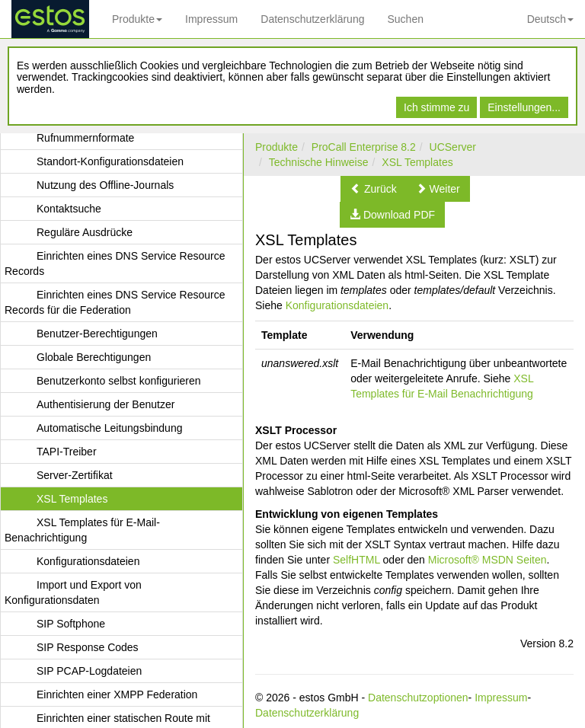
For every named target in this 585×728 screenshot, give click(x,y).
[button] (374, 189)
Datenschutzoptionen (418, 698)
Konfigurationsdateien (337, 305)
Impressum (211, 19)
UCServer (453, 147)
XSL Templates (417, 162)
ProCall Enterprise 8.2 (364, 147)
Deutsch (550, 19)
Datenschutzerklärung (312, 19)
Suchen (405, 19)
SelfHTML (356, 560)
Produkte (137, 19)
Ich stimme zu (436, 107)
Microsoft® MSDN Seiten (487, 560)
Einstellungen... (524, 107)
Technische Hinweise (319, 162)
